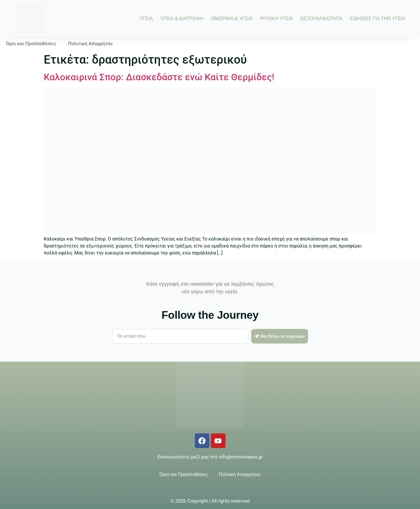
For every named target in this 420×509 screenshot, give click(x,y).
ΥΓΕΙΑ (146, 18)
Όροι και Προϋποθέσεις (31, 44)
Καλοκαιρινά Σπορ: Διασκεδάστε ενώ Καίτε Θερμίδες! (159, 77)
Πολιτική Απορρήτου (90, 44)
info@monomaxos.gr (241, 457)
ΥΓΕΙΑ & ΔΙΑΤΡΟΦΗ (182, 18)
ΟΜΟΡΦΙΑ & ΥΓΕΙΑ (232, 18)
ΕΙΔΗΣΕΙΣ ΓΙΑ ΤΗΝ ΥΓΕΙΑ (378, 18)
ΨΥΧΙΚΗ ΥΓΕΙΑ (276, 18)
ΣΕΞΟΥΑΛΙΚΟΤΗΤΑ (322, 18)
